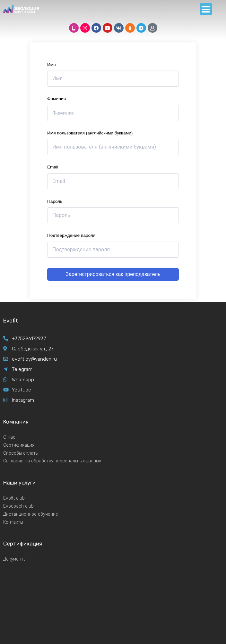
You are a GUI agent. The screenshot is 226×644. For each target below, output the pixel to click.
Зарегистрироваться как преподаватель (113, 274)
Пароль (55, 201)
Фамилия (56, 99)
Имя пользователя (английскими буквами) (90, 133)
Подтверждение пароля (71, 235)
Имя (52, 65)
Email (53, 167)
